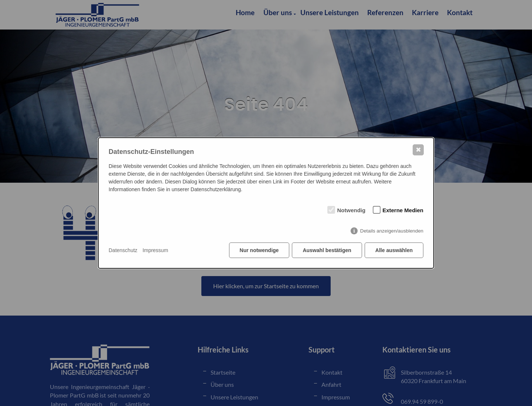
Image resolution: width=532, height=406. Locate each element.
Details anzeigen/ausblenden (392, 231)
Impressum (155, 250)
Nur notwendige (259, 250)
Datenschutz (123, 250)
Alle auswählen (394, 250)
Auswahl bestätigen (327, 250)
